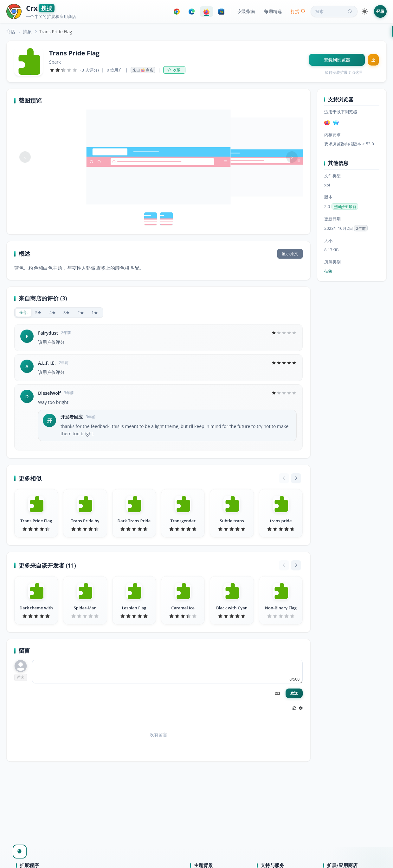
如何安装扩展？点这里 (344, 72)
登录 (380, 11)
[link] (11, 31)
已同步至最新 (345, 207)
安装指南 (246, 11)
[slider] (63, 70)
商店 (11, 31)
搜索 (334, 11)
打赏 (298, 11)
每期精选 (273, 11)
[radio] (23, 313)
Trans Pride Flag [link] (55, 31)
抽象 (27, 31)
